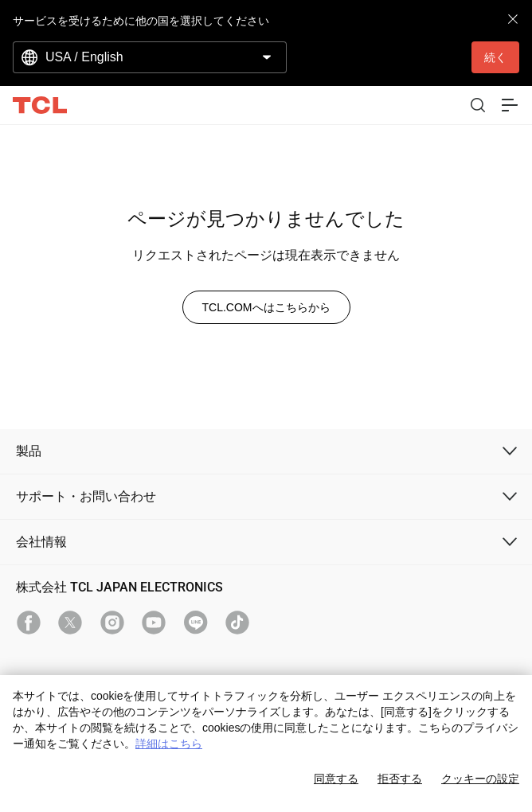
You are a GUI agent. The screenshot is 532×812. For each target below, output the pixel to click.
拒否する (400, 779)
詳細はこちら (169, 744)
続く (495, 57)
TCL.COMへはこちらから (266, 307)
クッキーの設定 (480, 779)
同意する (336, 779)
